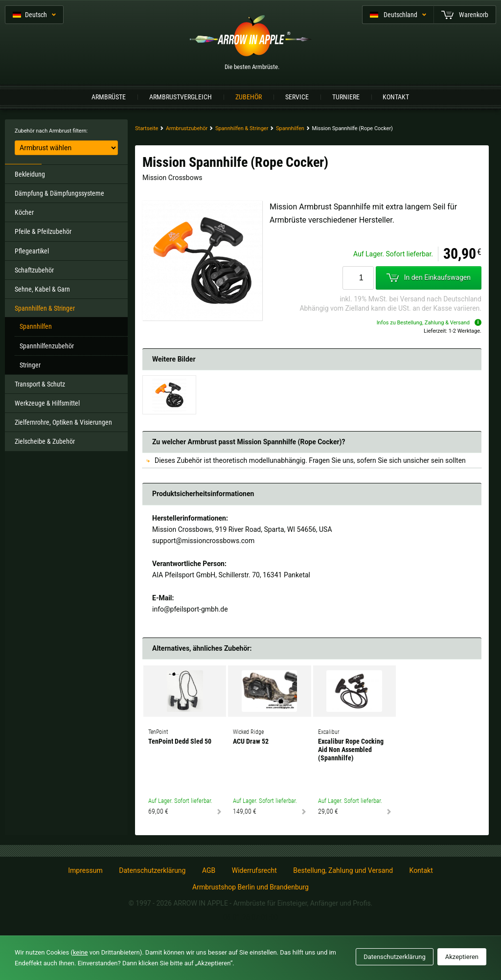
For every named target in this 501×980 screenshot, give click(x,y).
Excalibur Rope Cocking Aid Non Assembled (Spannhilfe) (351, 750)
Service (297, 97)
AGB (209, 870)
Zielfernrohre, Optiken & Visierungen (63, 422)
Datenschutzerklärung (152, 870)
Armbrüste (109, 97)
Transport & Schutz (40, 384)
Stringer (30, 365)
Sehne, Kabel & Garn (42, 289)
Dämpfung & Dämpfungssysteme (59, 193)
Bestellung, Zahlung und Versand (343, 870)
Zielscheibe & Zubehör (45, 441)
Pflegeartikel (32, 251)
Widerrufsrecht (254, 870)
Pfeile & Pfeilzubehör (43, 231)
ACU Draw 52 (251, 741)
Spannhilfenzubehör (47, 346)
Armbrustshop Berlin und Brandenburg (250, 887)
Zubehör (249, 97)
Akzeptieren (462, 957)
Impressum (85, 870)
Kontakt (396, 97)
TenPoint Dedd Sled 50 (180, 741)
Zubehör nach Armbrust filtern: (51, 131)
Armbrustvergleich (181, 97)
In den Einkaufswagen (429, 277)
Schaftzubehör (34, 270)
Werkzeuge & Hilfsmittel (47, 403)
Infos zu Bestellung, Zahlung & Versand (429, 323)
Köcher (24, 212)
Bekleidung (30, 174)
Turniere (346, 97)
